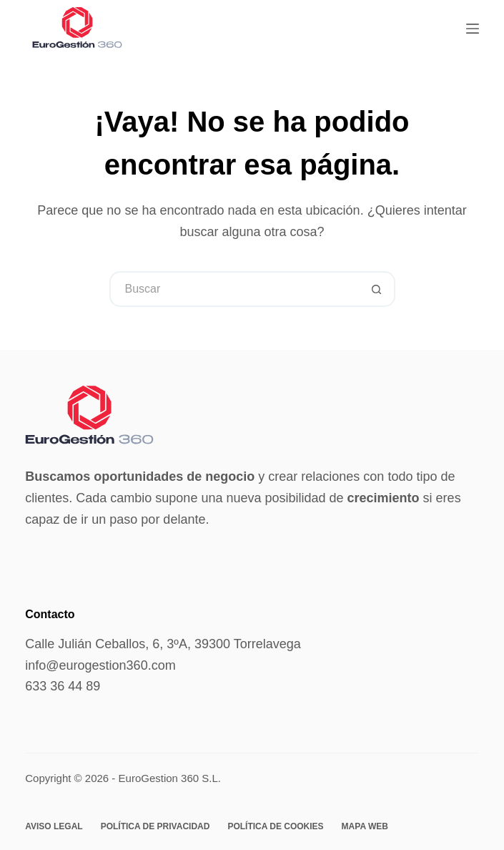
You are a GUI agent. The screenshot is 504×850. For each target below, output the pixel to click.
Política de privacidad (155, 826)
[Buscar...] (234, 289)
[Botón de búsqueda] (377, 289)
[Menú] (473, 29)
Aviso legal (54, 826)
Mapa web (365, 826)
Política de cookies (275, 826)
